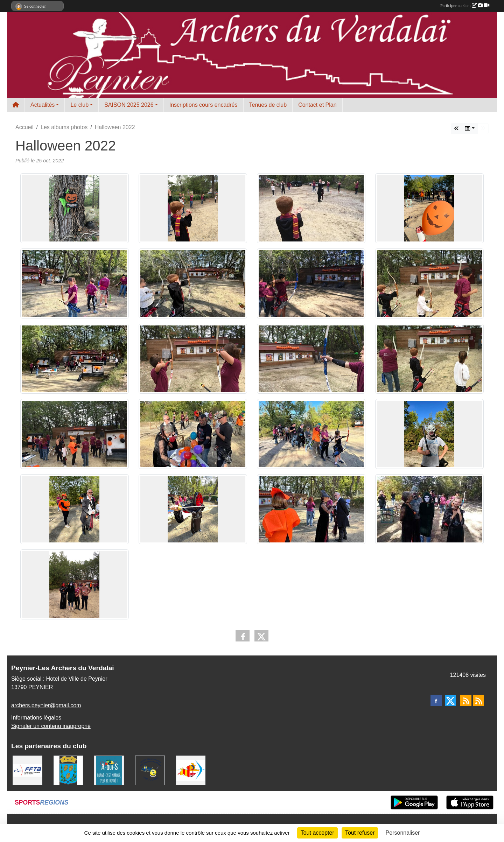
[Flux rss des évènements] (478, 700)
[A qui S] (109, 770)
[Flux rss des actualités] (466, 700)
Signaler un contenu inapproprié (51, 726)
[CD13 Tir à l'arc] (150, 770)
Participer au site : (465, 6)
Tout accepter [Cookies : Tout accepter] (317, 833)
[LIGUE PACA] (191, 770)
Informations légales (36, 718)
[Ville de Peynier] (68, 770)
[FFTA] (27, 770)
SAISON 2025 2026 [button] (129, 105)
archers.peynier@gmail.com (46, 705)
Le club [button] (79, 105)
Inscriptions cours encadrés (204, 105)
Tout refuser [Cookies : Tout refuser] (360, 833)
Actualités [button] (43, 105)
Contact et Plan (317, 105)
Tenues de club (268, 105)
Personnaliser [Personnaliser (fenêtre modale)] (403, 833)
